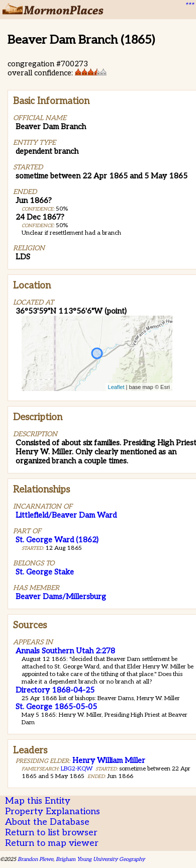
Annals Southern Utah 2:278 (65, 651)
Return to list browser (51, 833)
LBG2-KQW (77, 769)
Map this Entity (38, 801)
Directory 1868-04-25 (55, 690)
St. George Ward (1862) (57, 540)
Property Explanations (53, 811)
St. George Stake (45, 572)
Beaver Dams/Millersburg (61, 597)
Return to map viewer (52, 843)
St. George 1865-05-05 (56, 707)
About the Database (47, 822)
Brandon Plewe (35, 859)
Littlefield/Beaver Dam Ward (66, 515)
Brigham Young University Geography (100, 859)
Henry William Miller (109, 760)
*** (189, 6)
